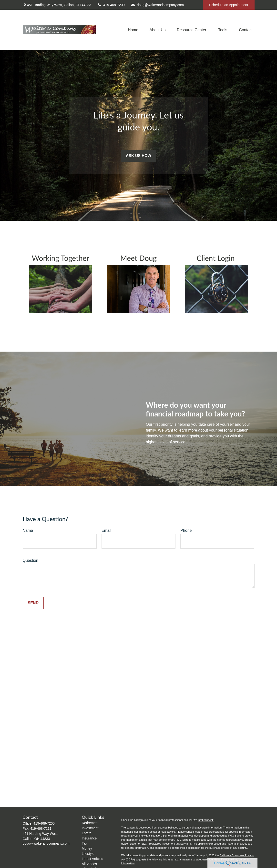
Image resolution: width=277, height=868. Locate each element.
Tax (84, 843)
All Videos (89, 864)
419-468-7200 (111, 5)
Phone (186, 530)
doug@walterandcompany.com (157, 5)
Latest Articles (92, 859)
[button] (133, 30)
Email (106, 530)
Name (28, 530)
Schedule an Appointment (229, 5)
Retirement (90, 823)
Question (31, 560)
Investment (90, 828)
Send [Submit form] (33, 603)
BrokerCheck (206, 820)
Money (87, 848)
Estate (87, 833)
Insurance (89, 838)
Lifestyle (88, 854)
